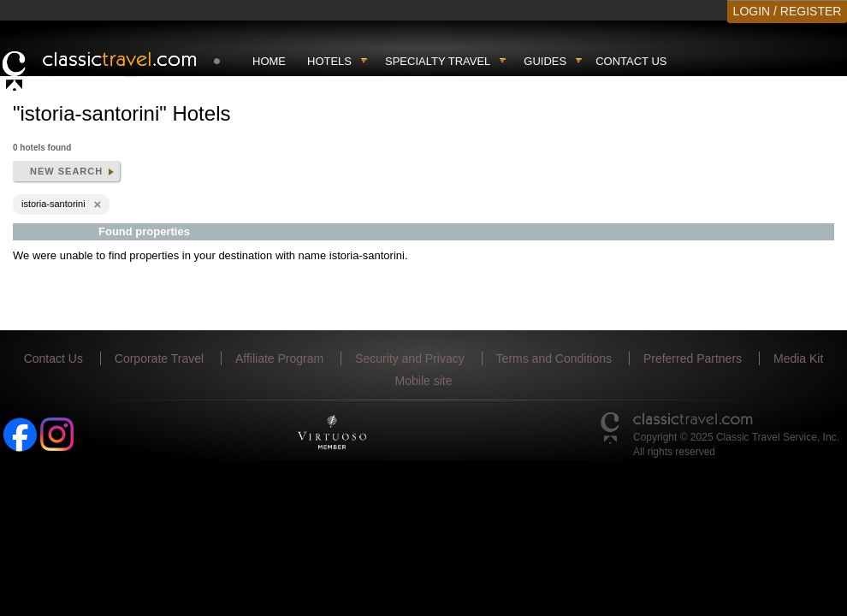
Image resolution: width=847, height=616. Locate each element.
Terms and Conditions (554, 358)
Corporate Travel (159, 358)
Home (269, 61)
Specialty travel (438, 61)
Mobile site (424, 381)
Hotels (329, 61)
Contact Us (631, 61)
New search (66, 171)
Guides (545, 61)
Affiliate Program (279, 358)
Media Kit (798, 358)
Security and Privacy (410, 358)
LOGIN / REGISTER (788, 11)
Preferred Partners (693, 358)
